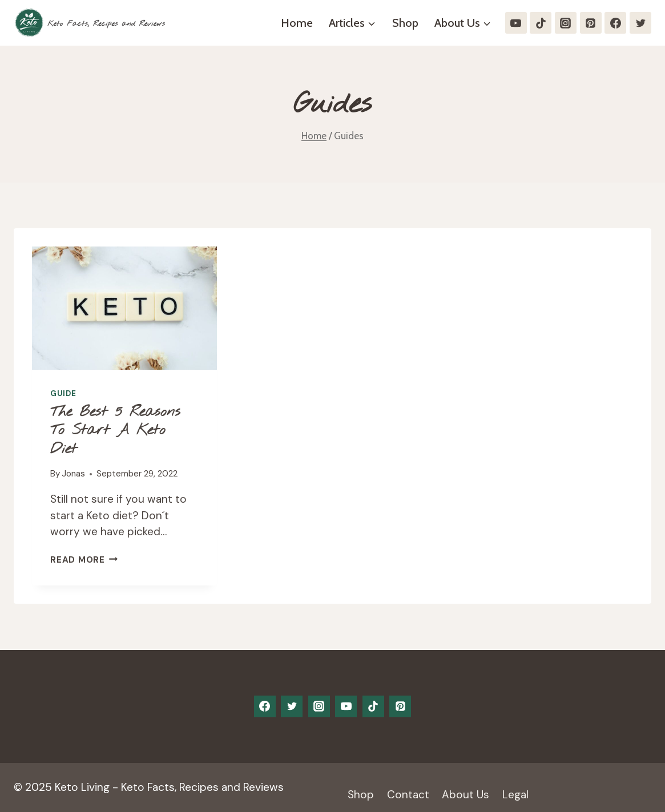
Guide (63, 393)
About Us (465, 795)
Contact (408, 795)
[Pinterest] (591, 23)
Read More (84, 560)
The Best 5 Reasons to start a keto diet (115, 431)
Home (297, 23)
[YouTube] (516, 23)
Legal (515, 795)
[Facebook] (615, 23)
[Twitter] (640, 23)
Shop (405, 23)
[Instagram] (566, 23)
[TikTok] (541, 23)
